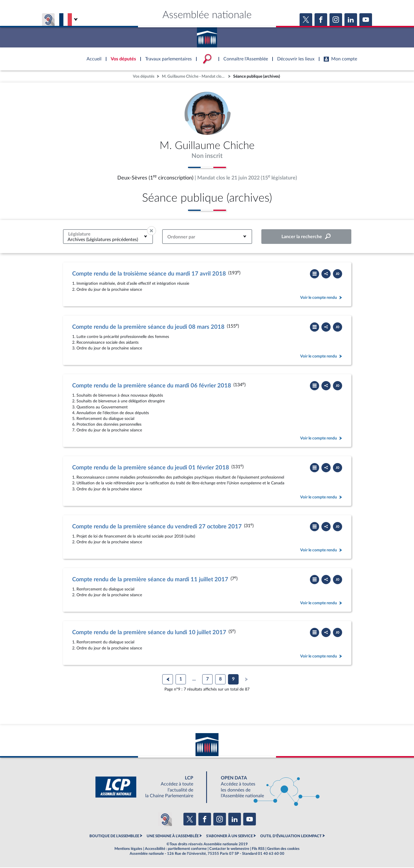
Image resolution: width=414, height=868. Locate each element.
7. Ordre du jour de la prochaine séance (107, 431)
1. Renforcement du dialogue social (103, 590)
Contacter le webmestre (229, 849)
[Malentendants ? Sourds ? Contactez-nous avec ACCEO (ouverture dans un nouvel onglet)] (165, 820)
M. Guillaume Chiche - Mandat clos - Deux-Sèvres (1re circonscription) (194, 76)
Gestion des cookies (283, 849)
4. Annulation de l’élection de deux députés (111, 413)
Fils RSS (258, 849)
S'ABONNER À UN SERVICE (229, 836)
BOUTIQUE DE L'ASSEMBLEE (114, 836)
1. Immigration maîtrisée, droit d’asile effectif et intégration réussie (131, 284)
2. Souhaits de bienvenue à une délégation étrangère (118, 402)
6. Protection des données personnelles (107, 425)
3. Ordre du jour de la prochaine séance (107, 349)
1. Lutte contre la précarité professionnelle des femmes (121, 337)
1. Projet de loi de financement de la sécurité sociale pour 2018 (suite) (134, 537)
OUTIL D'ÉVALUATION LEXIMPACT (291, 836)
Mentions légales (128, 849)
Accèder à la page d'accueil (207, 35)
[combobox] (108, 237)
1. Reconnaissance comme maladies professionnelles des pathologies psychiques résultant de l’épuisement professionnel (178, 478)
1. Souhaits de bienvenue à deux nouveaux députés (118, 396)
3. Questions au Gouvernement (100, 408)
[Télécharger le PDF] (338, 274)
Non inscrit (207, 156)
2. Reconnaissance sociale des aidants (105, 343)
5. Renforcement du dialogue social (103, 419)
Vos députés (144, 76)
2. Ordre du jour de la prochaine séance (107, 290)
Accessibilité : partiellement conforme (176, 849)
